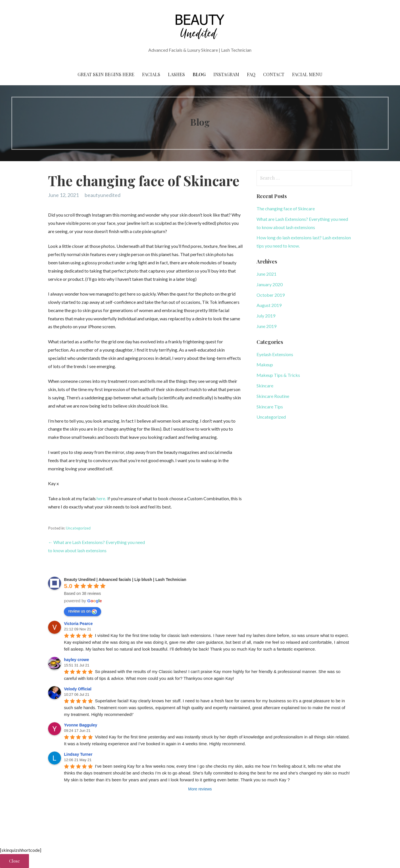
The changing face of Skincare (286, 208)
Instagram (226, 74)
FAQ (251, 74)
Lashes (176, 74)
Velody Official (78, 689)
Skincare (265, 386)
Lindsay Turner (78, 754)
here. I (102, 498)
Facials (151, 74)
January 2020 (270, 284)
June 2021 (266, 274)
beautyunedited (103, 195)
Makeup (265, 365)
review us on (83, 611)
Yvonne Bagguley (81, 725)
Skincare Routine (273, 396)
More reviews (200, 789)
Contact (274, 74)
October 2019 (271, 295)
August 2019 (269, 305)
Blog (199, 74)
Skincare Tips (270, 407)
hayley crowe (76, 660)
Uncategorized (78, 528)
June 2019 (266, 326)
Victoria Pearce (78, 624)
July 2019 (266, 316)
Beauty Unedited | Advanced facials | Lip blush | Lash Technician (125, 580)
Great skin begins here (106, 74)
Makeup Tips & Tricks (278, 375)
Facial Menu (307, 74)
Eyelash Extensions (275, 354)
